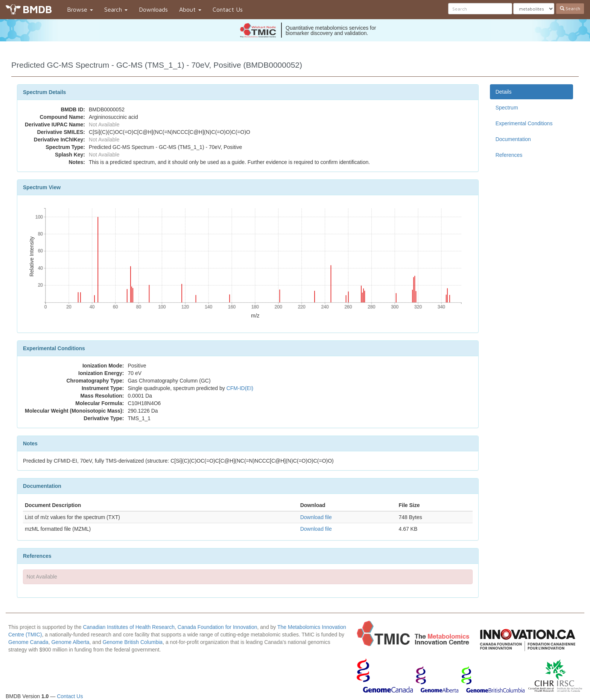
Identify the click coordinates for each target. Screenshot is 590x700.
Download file (316, 517)
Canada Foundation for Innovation (217, 627)
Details (504, 92)
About (190, 9)
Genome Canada (28, 642)
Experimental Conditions (524, 123)
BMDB (37, 9)
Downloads (153, 9)
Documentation (513, 139)
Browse (80, 9)
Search (116, 9)
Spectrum (507, 108)
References (509, 155)
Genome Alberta (70, 642)
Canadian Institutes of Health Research (129, 627)
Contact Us (228, 9)
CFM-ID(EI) (240, 388)
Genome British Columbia (133, 642)
